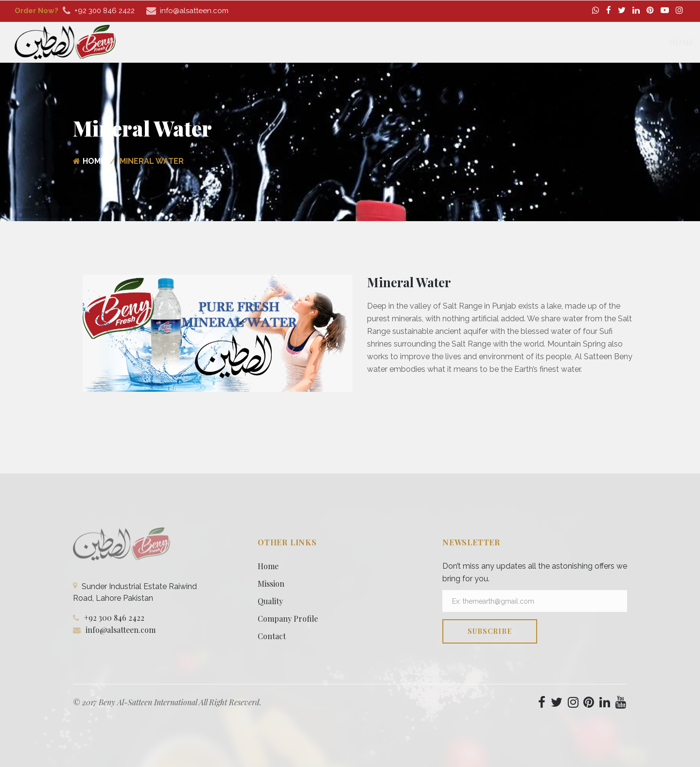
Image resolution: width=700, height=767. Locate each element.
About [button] (388, 42)
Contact (653, 42)
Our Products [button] (450, 42)
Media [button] (606, 42)
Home (348, 42)
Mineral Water (409, 282)
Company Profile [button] (537, 42)
